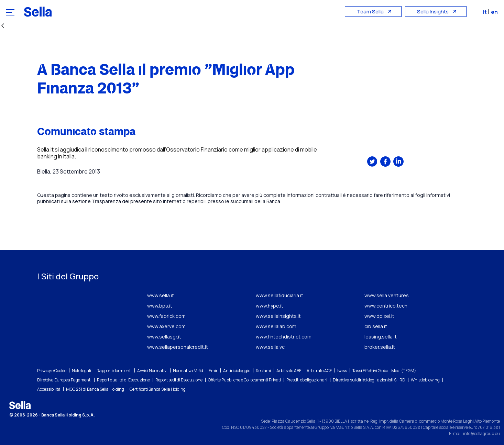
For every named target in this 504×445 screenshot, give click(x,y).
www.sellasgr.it (164, 337)
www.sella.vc (270, 347)
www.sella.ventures (387, 295)
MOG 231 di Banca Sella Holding (95, 389)
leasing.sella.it (381, 337)
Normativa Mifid (188, 371)
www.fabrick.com (166, 316)
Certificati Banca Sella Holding (158, 389)
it (486, 12)
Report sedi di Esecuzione (179, 380)
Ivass (342, 371)
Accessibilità (49, 389)
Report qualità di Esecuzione (123, 380)
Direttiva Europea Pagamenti (64, 380)
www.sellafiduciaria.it (280, 295)
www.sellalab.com (276, 326)
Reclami (263, 371)
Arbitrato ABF (289, 371)
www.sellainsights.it (278, 316)
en (495, 12)
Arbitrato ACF (319, 371)
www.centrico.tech (386, 306)
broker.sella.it (380, 347)
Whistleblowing (425, 380)
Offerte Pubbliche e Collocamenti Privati (244, 380)
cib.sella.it (376, 326)
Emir (213, 371)
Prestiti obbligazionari (307, 380)
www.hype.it (270, 306)
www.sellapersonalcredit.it (178, 347)
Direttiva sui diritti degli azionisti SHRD (369, 380)
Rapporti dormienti (114, 371)
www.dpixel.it (379, 316)
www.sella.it (161, 295)
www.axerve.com (166, 326)
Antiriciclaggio (237, 371)
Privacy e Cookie (52, 371)
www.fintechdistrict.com (284, 337)
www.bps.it (160, 306)
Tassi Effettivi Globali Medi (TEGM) (384, 371)
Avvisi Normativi (152, 371)
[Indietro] (3, 26)
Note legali (81, 371)
